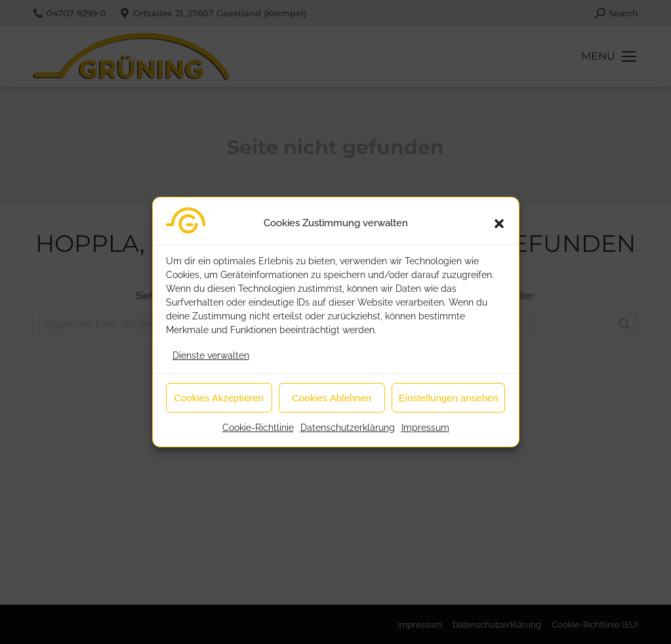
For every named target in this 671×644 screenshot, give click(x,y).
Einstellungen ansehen (449, 405)
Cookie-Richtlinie (258, 435)
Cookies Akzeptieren (219, 405)
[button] (499, 231)
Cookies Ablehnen (332, 405)
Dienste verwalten (211, 363)
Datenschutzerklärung (348, 435)
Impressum (425, 435)
